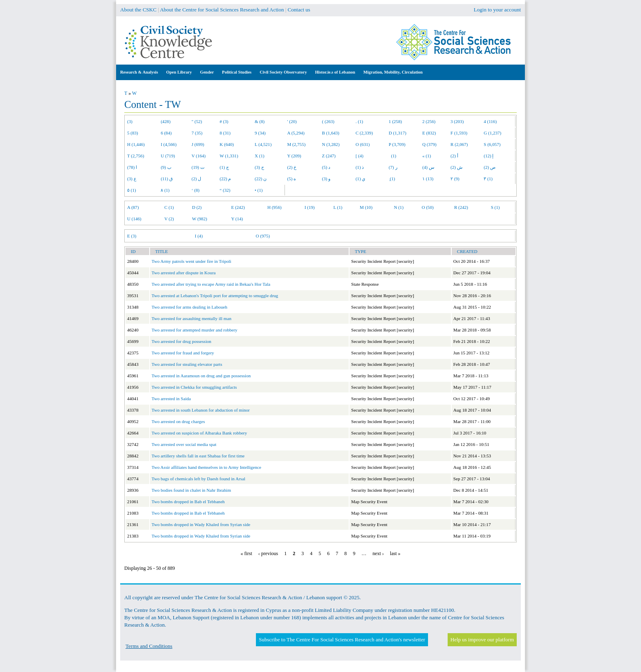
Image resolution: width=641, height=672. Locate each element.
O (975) (263, 236)
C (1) (169, 207)
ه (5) (292, 179)
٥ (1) (132, 190)
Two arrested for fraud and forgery (183, 353)
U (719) (168, 156)
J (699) (198, 144)
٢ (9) (455, 179)
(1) (392, 156)
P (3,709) (397, 144)
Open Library (179, 72)
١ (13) (428, 179)
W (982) (200, 219)
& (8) (260, 121)
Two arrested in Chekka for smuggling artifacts (194, 387)
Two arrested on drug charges (178, 421)
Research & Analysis (139, 72)
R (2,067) (459, 144)
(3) (130, 121)
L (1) (338, 207)
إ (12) (489, 156)
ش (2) (456, 167)
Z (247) (329, 156)
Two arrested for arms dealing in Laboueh (189, 307)
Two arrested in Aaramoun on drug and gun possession (201, 376)
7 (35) (197, 133)
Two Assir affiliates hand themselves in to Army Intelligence (206, 467)
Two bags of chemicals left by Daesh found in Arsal (198, 479)
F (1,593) (459, 133)
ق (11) (167, 179)
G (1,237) (492, 133)
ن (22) (261, 179)
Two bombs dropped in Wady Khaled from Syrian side (201, 524)
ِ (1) (392, 179)
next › (378, 553)
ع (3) (132, 179)
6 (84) (166, 133)
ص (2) (490, 167)
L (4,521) (263, 144)
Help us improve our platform (482, 640)
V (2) (169, 219)
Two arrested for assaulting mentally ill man (192, 318)
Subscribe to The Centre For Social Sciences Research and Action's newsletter (342, 640)
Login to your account (497, 10)
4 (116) (490, 121)
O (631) (363, 144)
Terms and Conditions (149, 646)
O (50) (427, 207)
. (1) (359, 121)
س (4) (428, 167)
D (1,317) (398, 133)
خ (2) (292, 167)
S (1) (495, 207)
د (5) (326, 167)
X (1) (260, 156)
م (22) (225, 179)
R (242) (461, 207)
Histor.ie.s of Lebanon (335, 72)
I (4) (198, 236)
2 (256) (429, 121)
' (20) (292, 121)
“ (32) (225, 190)
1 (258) (395, 121)
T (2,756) (136, 156)
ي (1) (361, 179)
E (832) (429, 133)
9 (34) (260, 133)
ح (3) (259, 167)
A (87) (133, 207)
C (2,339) (364, 133)
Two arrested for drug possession (182, 341)
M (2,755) (297, 144)
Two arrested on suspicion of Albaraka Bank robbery (199, 433)
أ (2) (454, 156)
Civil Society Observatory (283, 72)
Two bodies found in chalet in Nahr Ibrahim (191, 490)
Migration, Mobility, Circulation (393, 72)
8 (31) (225, 133)
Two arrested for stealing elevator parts (187, 364)
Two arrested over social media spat (184, 444)
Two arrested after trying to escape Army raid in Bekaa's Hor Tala (211, 284)
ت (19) (198, 167)
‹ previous (268, 553)
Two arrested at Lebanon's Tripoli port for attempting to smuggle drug (215, 296)
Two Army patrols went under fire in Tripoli (192, 261)
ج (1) (224, 167)
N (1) (399, 207)
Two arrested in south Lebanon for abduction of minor (201, 410)
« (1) (427, 156)
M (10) (366, 207)
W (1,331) (229, 156)
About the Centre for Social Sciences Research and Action (222, 10)
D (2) (197, 207)
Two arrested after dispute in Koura (184, 273)
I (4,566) (169, 144)
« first (247, 553)
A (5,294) (296, 133)
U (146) (134, 219)
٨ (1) (165, 190)
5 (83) (133, 133)
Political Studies (237, 72)
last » (395, 553)
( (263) (328, 121)
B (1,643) (331, 133)
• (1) (259, 190)
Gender (207, 72)
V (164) (199, 156)
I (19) (310, 207)
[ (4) (360, 156)
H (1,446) (136, 144)
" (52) (197, 121)
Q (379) (429, 144)
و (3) (326, 179)
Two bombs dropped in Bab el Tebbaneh (188, 502)
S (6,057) (492, 144)
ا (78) (132, 167)
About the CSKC (138, 10)
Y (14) (237, 219)
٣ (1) (488, 179)
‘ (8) (196, 190)
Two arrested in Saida (171, 399)
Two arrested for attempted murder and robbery (195, 330)
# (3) (224, 121)
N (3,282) (331, 144)
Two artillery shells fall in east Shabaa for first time (198, 456)
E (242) (238, 207)
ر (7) (393, 167)
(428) (166, 121)
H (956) (275, 207)
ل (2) (197, 179)
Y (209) (294, 156)
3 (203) (457, 121)
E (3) (132, 236)
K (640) (227, 144)
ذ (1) (360, 167)
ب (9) (166, 167)
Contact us (299, 10)
